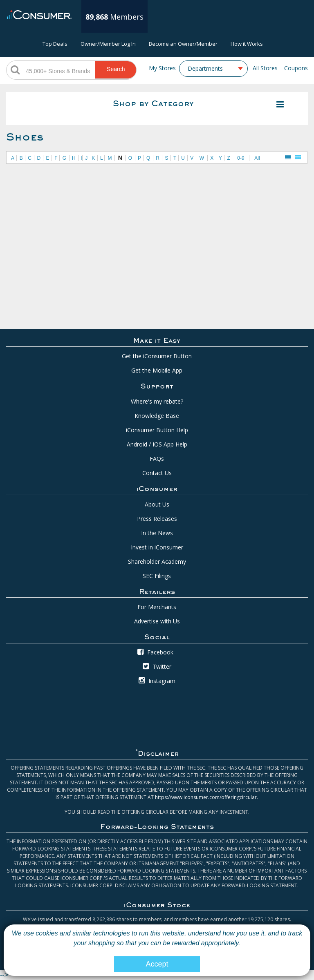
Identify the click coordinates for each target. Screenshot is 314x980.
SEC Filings (157, 576)
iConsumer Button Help (157, 430)
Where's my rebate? (157, 401)
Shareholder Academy (157, 561)
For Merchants (157, 607)
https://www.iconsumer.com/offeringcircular (206, 797)
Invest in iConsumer (157, 547)
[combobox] (213, 69)
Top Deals (55, 44)
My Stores (162, 68)
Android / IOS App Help (157, 444)
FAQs (157, 459)
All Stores (265, 68)
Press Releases (157, 519)
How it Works (247, 44)
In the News (157, 533)
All (257, 158)
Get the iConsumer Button (157, 356)
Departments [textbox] (205, 69)
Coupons (296, 68)
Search (116, 69)
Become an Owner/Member (183, 44)
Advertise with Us (157, 621)
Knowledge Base (157, 416)
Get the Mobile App (157, 370)
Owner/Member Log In (108, 44)
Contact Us (157, 473)
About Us (157, 504)
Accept (157, 964)
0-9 (241, 158)
